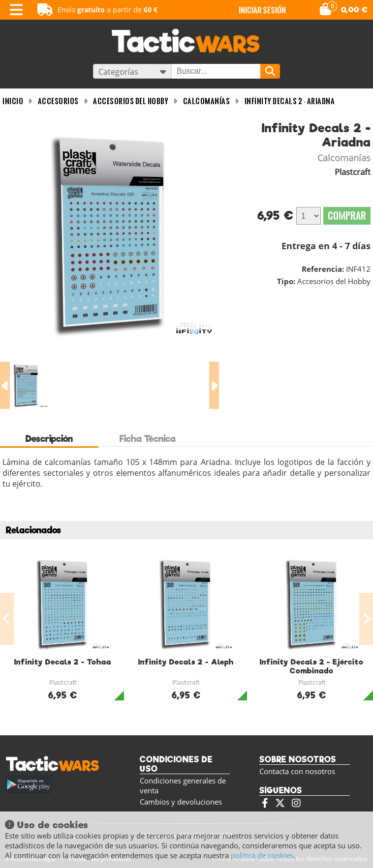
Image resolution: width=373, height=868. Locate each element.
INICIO (13, 101)
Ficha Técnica (148, 439)
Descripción (49, 439)
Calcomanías (207, 101)
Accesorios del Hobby (131, 101)
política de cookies (262, 855)
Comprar (347, 216)
